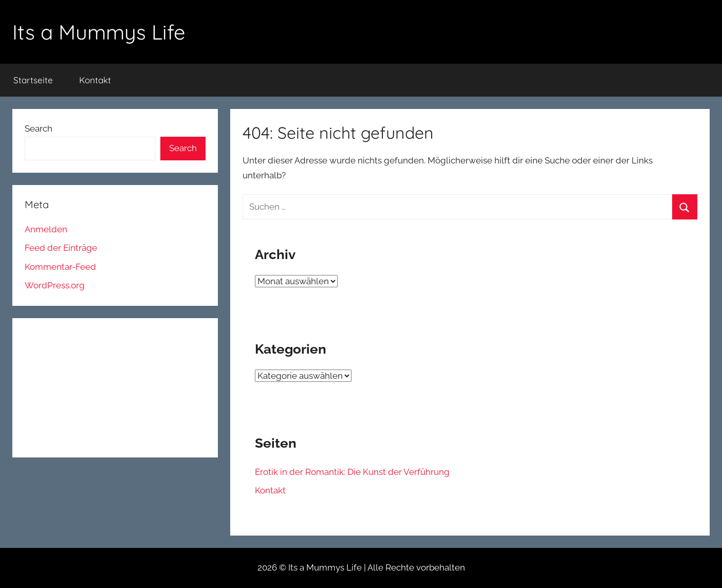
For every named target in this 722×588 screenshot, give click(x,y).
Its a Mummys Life (99, 32)
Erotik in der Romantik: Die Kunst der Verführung (352, 472)
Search (39, 128)
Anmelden (46, 229)
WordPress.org (55, 285)
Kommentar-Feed (60, 267)
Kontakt (95, 80)
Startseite (33, 80)
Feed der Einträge (61, 248)
